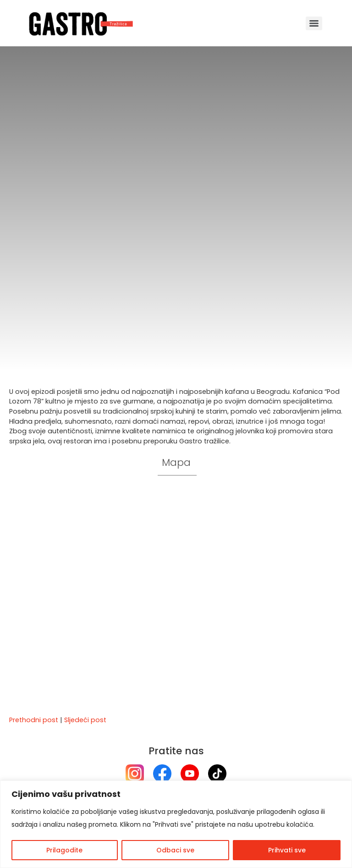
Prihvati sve (287, 850)
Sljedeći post (85, 720)
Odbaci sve (175, 850)
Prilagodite (64, 850)
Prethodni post (34, 720)
